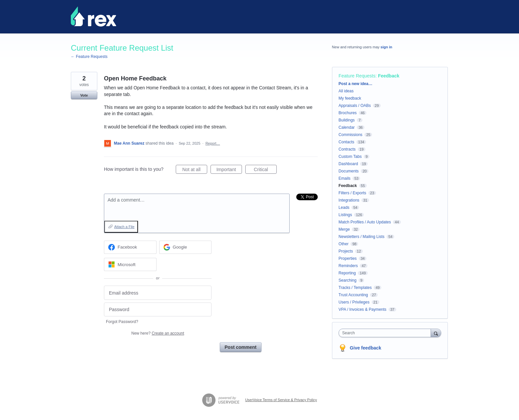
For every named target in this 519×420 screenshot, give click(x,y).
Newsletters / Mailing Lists (362, 237)
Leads (344, 208)
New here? (158, 333)
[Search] (436, 333)
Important (229, 170)
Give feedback (366, 348)
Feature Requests (357, 76)
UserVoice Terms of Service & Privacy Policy (281, 400)
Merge (344, 229)
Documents (349, 171)
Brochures (348, 113)
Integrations (349, 200)
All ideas (346, 91)
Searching (348, 280)
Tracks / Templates (355, 288)
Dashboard (348, 164)
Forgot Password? (122, 322)
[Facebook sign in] (130, 247)
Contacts (346, 142)
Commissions (351, 135)
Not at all (195, 170)
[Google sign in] (186, 247)
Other (344, 244)
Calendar (347, 127)
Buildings (347, 120)
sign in (386, 47)
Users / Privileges (354, 302)
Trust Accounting (353, 295)
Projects (346, 251)
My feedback (350, 98)
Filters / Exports (352, 193)
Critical (265, 170)
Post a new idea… (355, 84)
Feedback (389, 76)
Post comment (241, 347)
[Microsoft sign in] (130, 264)
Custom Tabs (350, 157)
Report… (213, 143)
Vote (84, 95)
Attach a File (124, 227)
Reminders (348, 266)
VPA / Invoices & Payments (363, 309)
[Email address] (158, 293)
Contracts (347, 149)
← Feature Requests (89, 57)
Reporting (347, 273)
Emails (345, 178)
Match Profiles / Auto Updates (365, 222)
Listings (345, 215)
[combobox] (386, 333)
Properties (348, 258)
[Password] (158, 310)
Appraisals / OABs (355, 106)
